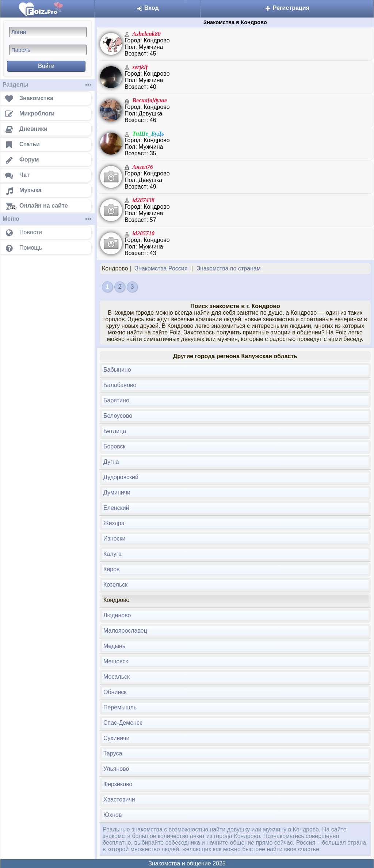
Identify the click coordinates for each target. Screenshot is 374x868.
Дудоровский (121, 477)
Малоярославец (125, 631)
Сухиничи (117, 738)
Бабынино (117, 370)
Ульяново (116, 769)
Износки (115, 539)
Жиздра (114, 523)
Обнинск (115, 692)
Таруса (113, 753)
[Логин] (48, 32)
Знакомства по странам (228, 268)
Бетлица (115, 431)
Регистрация (287, 8)
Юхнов (112, 815)
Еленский (116, 508)
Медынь (114, 646)
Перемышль (120, 707)
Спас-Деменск (123, 723)
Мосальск (117, 677)
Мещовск (116, 661)
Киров (112, 569)
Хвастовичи (119, 799)
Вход (148, 8)
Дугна (111, 462)
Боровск (115, 446)
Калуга (112, 554)
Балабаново (120, 385)
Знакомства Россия (161, 268)
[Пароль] (48, 50)
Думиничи (117, 492)
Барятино (116, 400)
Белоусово (118, 416)
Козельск (115, 585)
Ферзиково (118, 784)
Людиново (117, 615)
